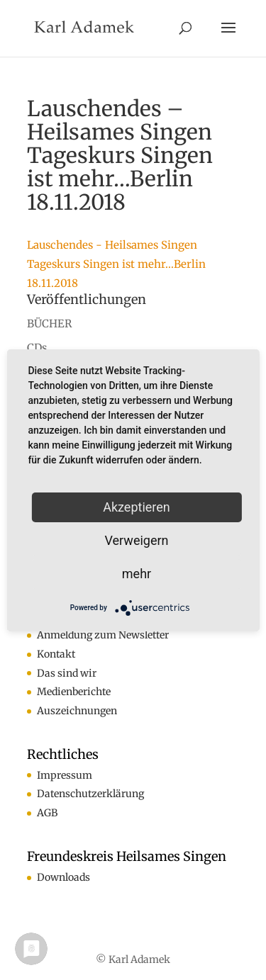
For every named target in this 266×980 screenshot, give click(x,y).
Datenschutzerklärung (90, 794)
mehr (137, 574)
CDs (37, 348)
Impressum (65, 775)
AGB (47, 813)
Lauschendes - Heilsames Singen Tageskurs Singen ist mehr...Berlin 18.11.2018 (116, 264)
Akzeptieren (137, 507)
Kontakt (56, 654)
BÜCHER (49, 323)
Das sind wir (67, 673)
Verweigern (136, 540)
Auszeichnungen (77, 711)
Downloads (63, 877)
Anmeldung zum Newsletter (103, 635)
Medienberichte (74, 692)
